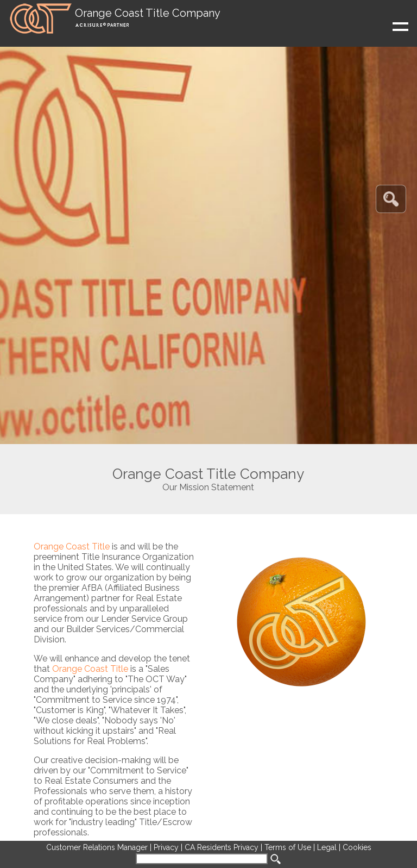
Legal (327, 847)
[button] (114, 18)
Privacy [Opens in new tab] (166, 847)
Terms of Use (288, 847)
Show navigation (336, 32)
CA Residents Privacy (222, 847)
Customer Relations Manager (97, 847)
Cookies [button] (357, 847)
